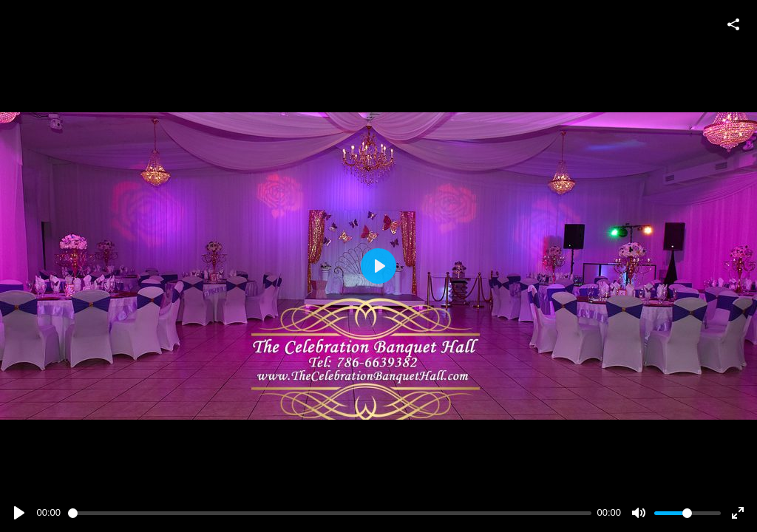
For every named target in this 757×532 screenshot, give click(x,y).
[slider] (330, 513)
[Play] (19, 513)
